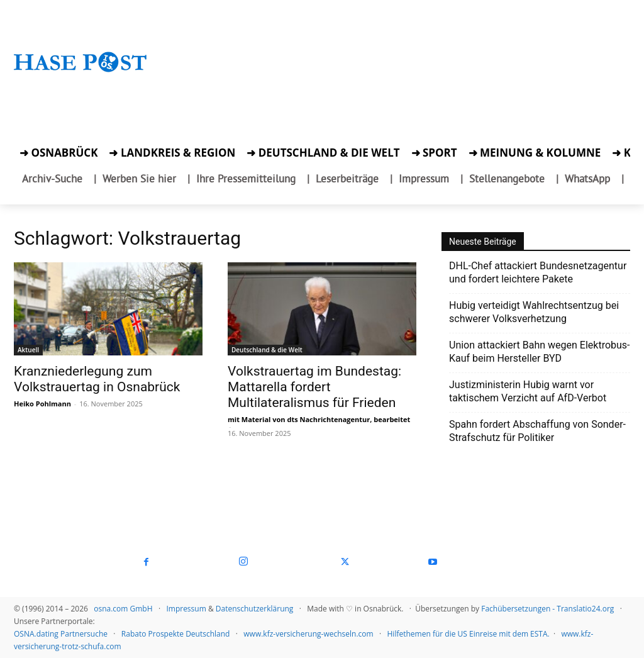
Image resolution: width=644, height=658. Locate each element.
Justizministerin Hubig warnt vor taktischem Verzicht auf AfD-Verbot (528, 391)
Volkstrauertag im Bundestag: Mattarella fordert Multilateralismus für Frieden (314, 387)
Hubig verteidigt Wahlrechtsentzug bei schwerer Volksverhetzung (534, 312)
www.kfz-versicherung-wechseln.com (308, 634)
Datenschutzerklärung (255, 609)
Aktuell (28, 350)
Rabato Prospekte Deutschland (176, 634)
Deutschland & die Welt (267, 350)
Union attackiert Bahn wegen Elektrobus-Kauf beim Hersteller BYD (540, 352)
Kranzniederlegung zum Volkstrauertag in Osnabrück (97, 379)
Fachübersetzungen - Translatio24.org (547, 609)
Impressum (186, 609)
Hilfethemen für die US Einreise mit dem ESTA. (469, 634)
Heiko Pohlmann (42, 404)
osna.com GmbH (123, 609)
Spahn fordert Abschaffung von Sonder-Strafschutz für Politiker (537, 431)
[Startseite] (80, 74)
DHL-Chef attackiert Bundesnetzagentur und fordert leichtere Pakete (538, 272)
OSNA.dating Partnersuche (61, 634)
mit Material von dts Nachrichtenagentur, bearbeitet (319, 419)
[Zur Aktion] (80, 88)
